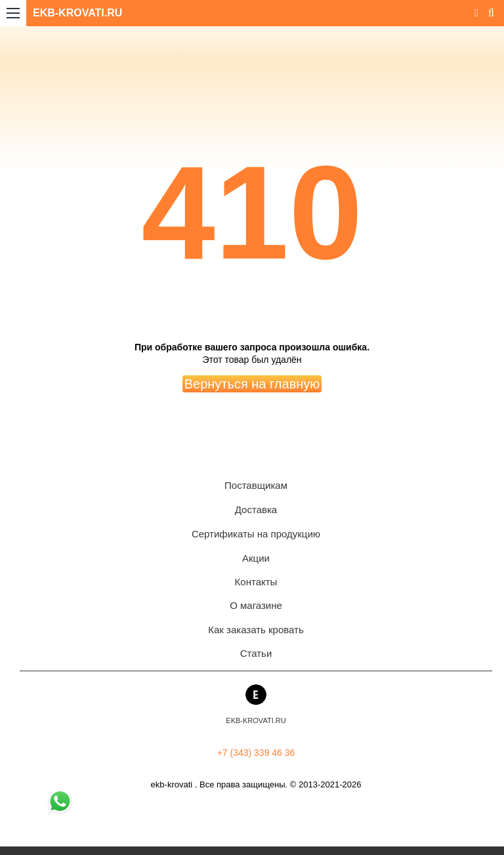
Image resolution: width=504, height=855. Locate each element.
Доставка (256, 510)
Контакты (256, 582)
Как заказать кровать (256, 630)
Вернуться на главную (252, 384)
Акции (256, 558)
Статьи (256, 653)
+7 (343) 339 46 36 (256, 753)
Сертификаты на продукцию (256, 534)
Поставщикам (256, 485)
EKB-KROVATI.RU (77, 13)
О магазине (256, 605)
